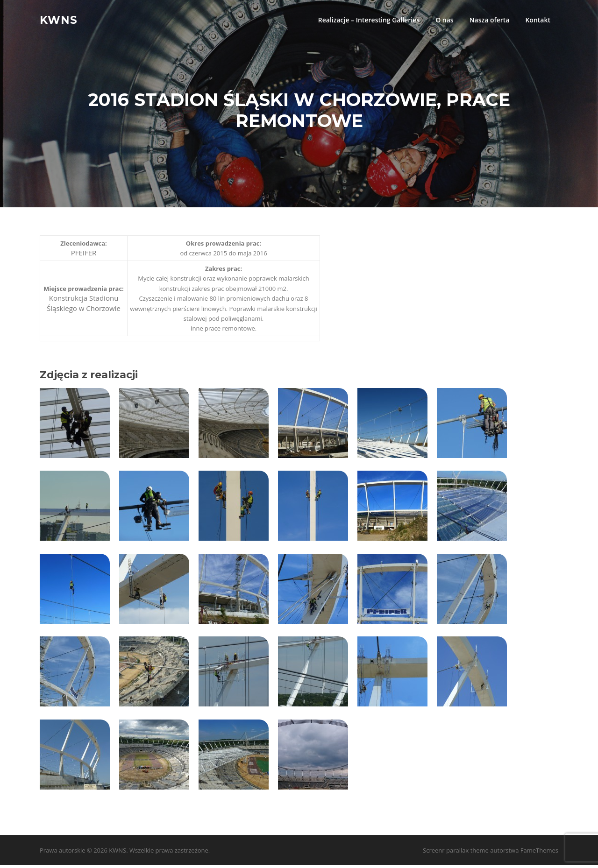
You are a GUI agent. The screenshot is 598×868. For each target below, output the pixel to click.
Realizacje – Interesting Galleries (369, 20)
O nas (445, 20)
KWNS (59, 20)
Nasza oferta (490, 20)
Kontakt (538, 20)
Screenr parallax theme (456, 853)
